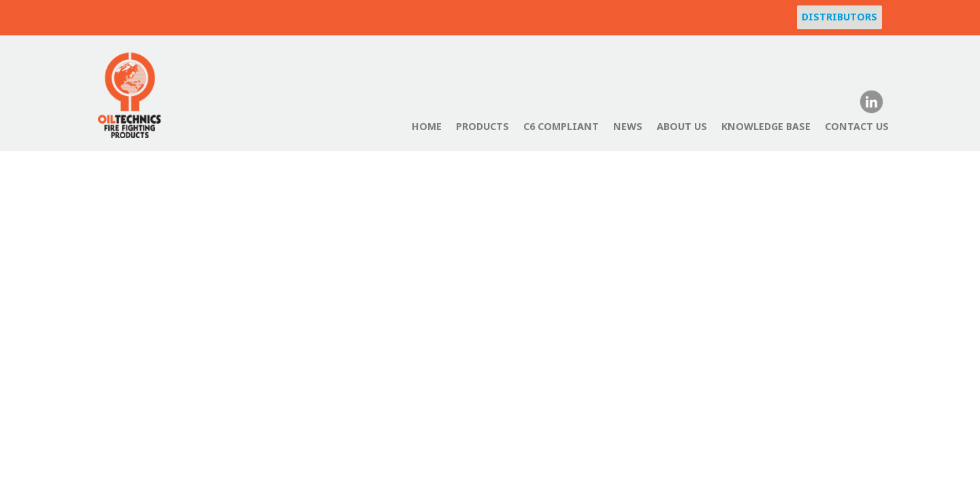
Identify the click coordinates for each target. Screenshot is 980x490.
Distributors (839, 17)
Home (427, 126)
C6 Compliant (561, 126)
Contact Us (857, 126)
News (628, 126)
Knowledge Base (766, 126)
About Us (682, 126)
